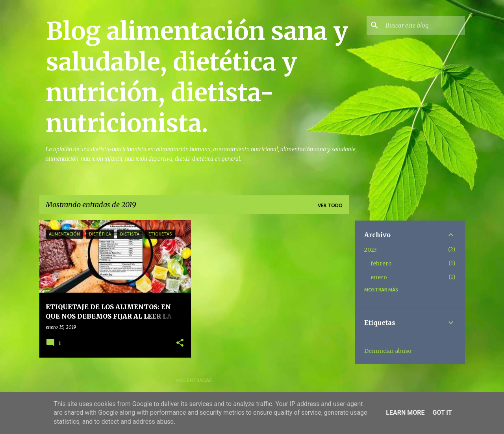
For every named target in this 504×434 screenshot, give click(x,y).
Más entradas (194, 380)
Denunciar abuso (388, 351)
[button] (180, 343)
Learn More (405, 413)
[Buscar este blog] (424, 25)
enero (379, 277)
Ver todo (330, 205)
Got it (442, 413)
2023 (371, 250)
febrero (381, 263)
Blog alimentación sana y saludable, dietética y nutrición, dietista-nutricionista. (197, 77)
